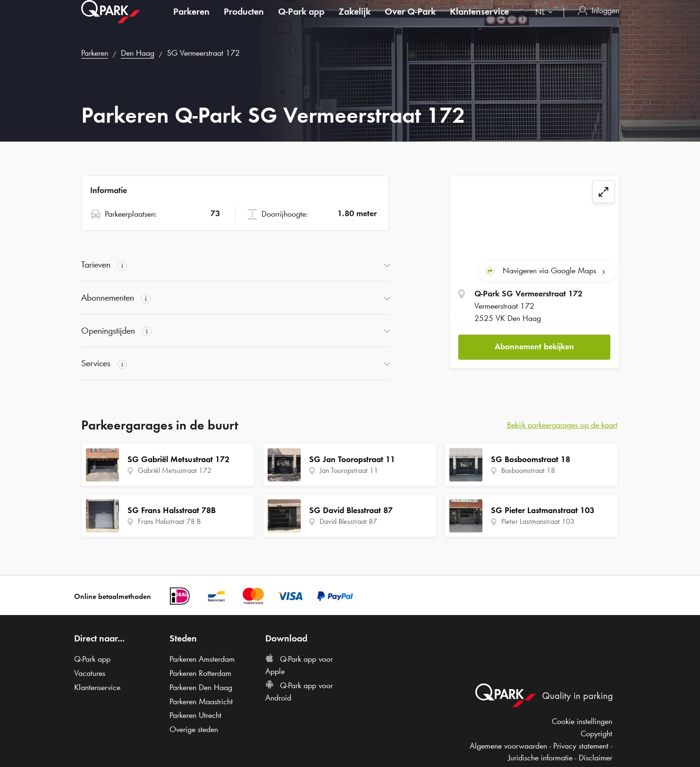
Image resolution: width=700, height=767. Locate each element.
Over (410, 21)
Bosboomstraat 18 (528, 470)
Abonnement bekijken (534, 345)
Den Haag (138, 53)
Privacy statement (581, 746)
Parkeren (191, 21)
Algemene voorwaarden (508, 746)
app (301, 21)
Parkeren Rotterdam (200, 673)
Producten (244, 21)
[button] (534, 345)
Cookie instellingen (582, 721)
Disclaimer (595, 758)
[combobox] (546, 22)
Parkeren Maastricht (201, 701)
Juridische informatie (540, 758)
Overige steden (194, 729)
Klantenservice (479, 21)
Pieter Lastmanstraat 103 (538, 521)
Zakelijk (354, 21)
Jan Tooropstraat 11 (349, 470)
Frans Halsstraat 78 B (169, 521)
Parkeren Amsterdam (202, 659)
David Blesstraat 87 (348, 521)
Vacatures (90, 673)
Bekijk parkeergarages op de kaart (562, 425)
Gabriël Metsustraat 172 (175, 470)
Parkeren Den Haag (201, 687)
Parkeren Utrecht (195, 715)
